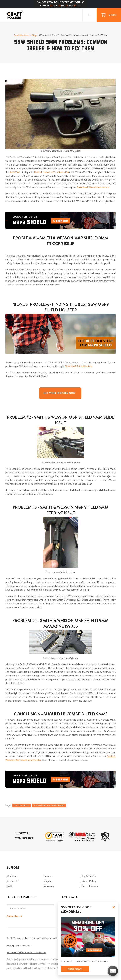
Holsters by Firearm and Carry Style (26, 952)
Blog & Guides (88, 876)
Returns (48, 876)
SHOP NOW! (75, 969)
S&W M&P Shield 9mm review (93, 187)
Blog (34, 35)
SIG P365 (15, 172)
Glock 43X (63, 172)
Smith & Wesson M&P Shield (49, 805)
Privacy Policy (88, 881)
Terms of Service (89, 886)
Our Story (12, 876)
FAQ (9, 886)
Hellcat (38, 172)
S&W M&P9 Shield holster (79, 366)
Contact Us (13, 881)
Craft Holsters (22, 35)
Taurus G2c (50, 172)
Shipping (48, 881)
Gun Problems (21, 805)
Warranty (49, 886)
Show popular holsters (19, 945)
